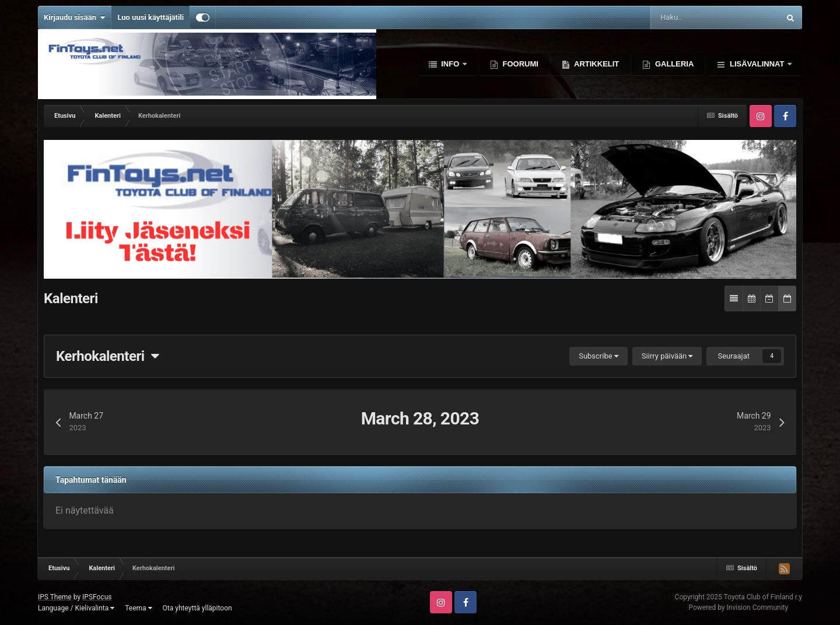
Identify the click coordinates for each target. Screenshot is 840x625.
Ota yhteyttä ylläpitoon (197, 608)
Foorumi (519, 64)
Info (450, 64)
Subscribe (598, 356)
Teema (138, 608)
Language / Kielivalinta (76, 608)
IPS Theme (55, 597)
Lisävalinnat (757, 64)
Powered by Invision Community (738, 608)
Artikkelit (596, 64)
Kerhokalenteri (107, 356)
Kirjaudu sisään (74, 17)
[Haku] (682, 17)
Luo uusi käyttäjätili (150, 17)
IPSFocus (97, 597)
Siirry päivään (667, 356)
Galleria (673, 64)
